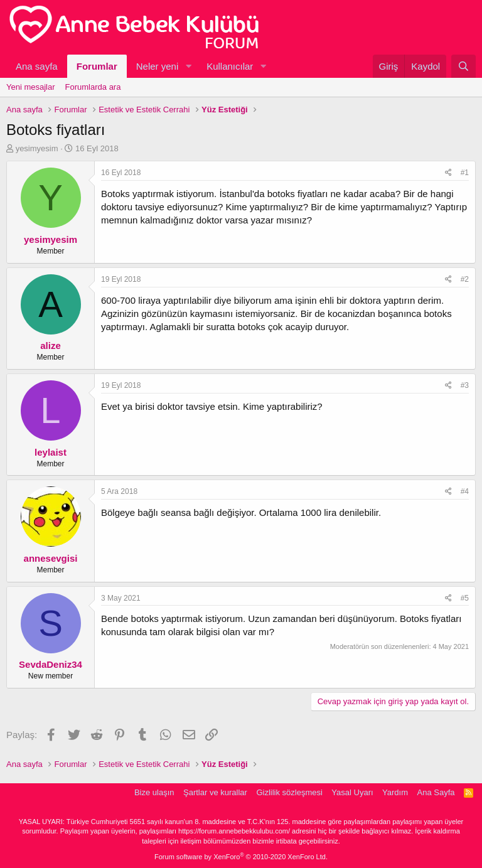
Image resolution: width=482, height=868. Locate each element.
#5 (465, 598)
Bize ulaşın (154, 792)
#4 (465, 491)
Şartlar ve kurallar (215, 792)
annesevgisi (51, 558)
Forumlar (97, 66)
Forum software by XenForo (241, 857)
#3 (465, 385)
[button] (188, 66)
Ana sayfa (37, 66)
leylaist (51, 452)
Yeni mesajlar (31, 87)
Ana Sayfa (436, 792)
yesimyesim (37, 148)
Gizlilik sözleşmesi (289, 792)
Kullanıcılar (230, 66)
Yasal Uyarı (352, 792)
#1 (465, 173)
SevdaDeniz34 (51, 664)
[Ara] (463, 66)
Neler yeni (158, 66)
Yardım (395, 792)
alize (51, 346)
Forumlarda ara (93, 87)
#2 (465, 279)
